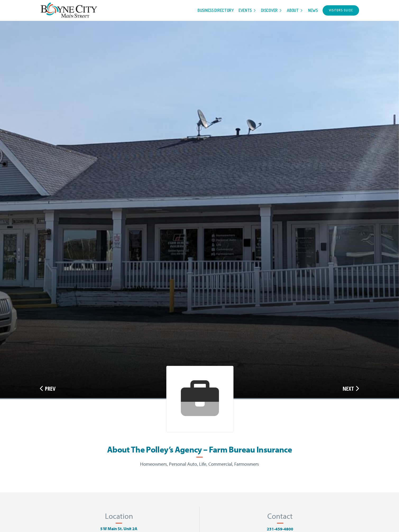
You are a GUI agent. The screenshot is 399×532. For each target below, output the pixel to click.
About (293, 10)
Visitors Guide (341, 10)
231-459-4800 (280, 529)
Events (245, 10)
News (313, 10)
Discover (269, 10)
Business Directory (216, 10)
